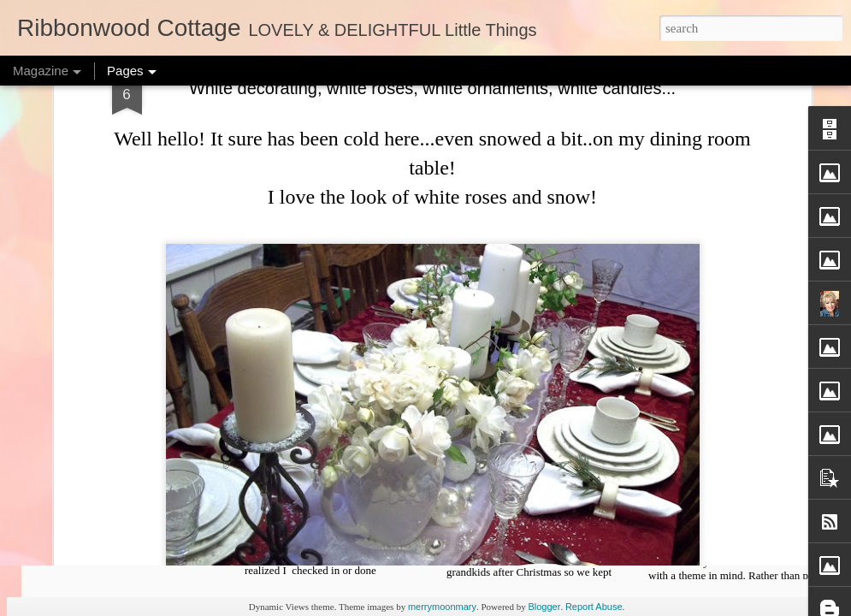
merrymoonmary (442, 607)
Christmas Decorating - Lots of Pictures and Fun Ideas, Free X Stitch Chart (748, 507)
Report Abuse (594, 607)
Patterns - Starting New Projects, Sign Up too (140, 499)
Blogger (544, 607)
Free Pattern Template (342, 484)
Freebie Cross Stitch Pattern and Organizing (547, 492)
